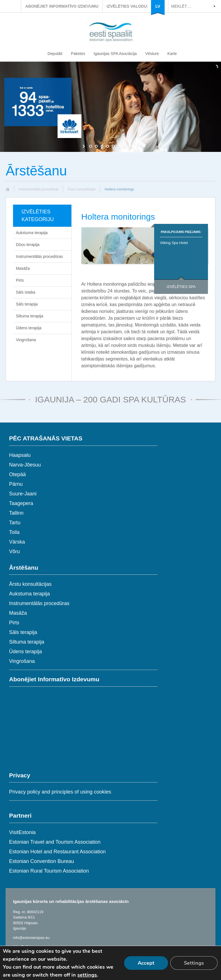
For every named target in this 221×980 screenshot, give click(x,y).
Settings (194, 963)
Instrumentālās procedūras (39, 189)
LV (158, 6)
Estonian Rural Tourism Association (49, 871)
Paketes (78, 54)
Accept (146, 963)
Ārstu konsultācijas (82, 189)
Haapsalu (20, 455)
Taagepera (21, 503)
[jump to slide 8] (130, 146)
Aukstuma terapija (32, 233)
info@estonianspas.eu (31, 938)
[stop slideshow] (137, 146)
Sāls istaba (25, 292)
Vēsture (152, 54)
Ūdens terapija (29, 328)
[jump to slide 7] (125, 146)
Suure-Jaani (23, 494)
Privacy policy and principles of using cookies (60, 792)
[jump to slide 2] (96, 146)
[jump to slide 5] (113, 146)
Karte (172, 54)
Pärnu (16, 484)
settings (87, 975)
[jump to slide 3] (102, 146)
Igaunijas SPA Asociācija (115, 54)
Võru (14, 551)
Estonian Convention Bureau (42, 861)
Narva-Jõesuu (25, 465)
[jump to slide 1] (91, 146)
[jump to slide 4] (108, 146)
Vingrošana (26, 340)
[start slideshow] (84, 146)
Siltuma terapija (30, 316)
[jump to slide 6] (119, 146)
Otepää (17, 474)
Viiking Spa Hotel (174, 243)
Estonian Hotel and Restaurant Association (57, 852)
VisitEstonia (22, 832)
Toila (14, 532)
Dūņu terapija (28, 245)
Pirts (20, 280)
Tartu (15, 523)
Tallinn (16, 513)
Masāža (23, 268)
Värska (17, 542)
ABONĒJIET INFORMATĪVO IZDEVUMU (62, 6)
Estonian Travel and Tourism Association (55, 842)
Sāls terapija (27, 304)
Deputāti (55, 54)
